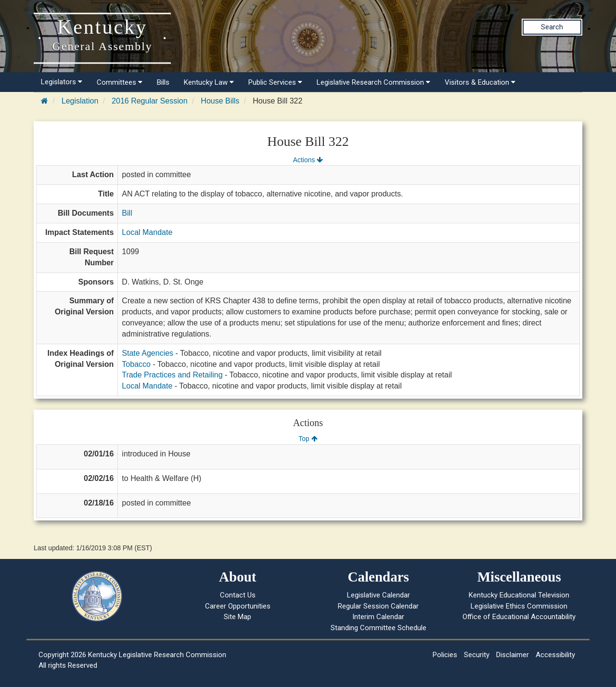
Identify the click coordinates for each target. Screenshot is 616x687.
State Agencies (148, 353)
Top (308, 439)
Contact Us (238, 595)
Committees (120, 82)
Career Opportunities (238, 606)
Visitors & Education (480, 82)
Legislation (80, 101)
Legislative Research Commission (373, 82)
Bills (163, 82)
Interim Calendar (378, 617)
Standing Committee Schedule (379, 628)
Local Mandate (147, 232)
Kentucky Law (209, 82)
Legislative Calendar (379, 595)
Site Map (237, 617)
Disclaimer (513, 655)
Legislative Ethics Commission (519, 606)
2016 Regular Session (149, 101)
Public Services (275, 82)
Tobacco (136, 364)
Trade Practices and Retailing (172, 375)
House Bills (220, 101)
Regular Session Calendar (378, 606)
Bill (127, 213)
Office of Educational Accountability (519, 617)
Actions (308, 160)
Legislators (62, 82)
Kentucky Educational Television (519, 595)
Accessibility (555, 655)
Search (552, 27)
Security (477, 655)
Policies (445, 655)
